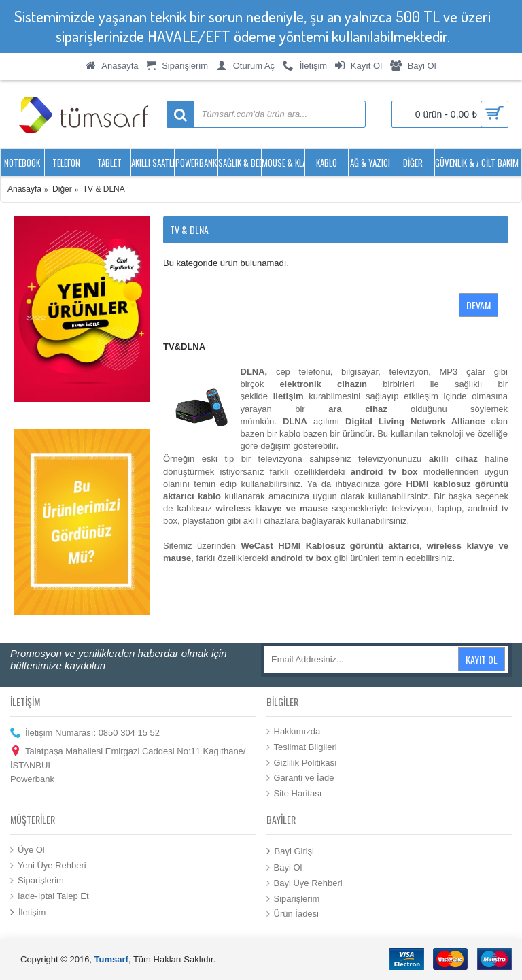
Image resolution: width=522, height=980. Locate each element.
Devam (478, 305)
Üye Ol (28, 850)
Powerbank (32, 779)
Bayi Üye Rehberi (304, 883)
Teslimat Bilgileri (302, 747)
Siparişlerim (37, 881)
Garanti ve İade (300, 778)
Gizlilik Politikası (302, 762)
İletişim (28, 913)
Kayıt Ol (482, 659)
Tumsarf (111, 959)
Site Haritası (294, 793)
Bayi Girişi (291, 852)
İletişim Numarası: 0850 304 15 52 (85, 733)
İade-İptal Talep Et (50, 896)
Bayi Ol (284, 868)
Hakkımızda (294, 732)
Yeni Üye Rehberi (48, 865)
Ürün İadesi (293, 914)
